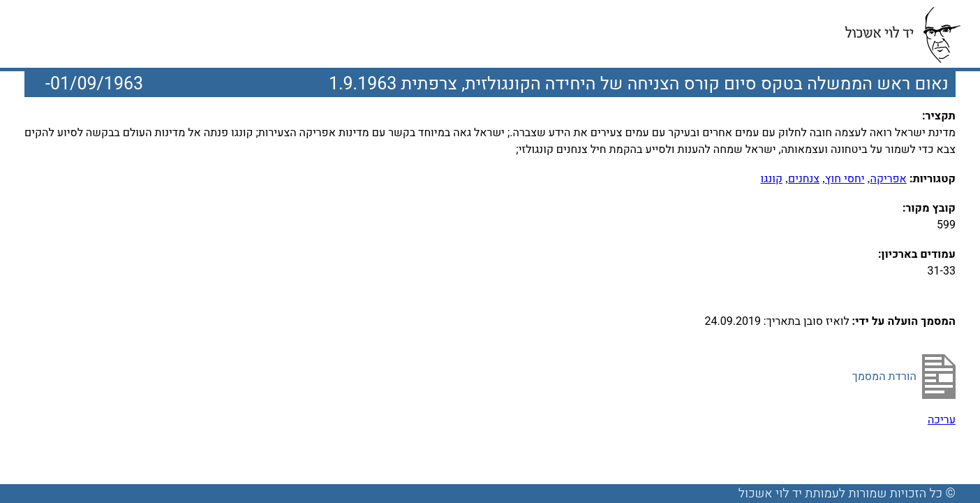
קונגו (772, 179)
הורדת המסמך (884, 377)
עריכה (942, 420)
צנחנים (804, 179)
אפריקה (889, 179)
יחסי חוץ (845, 179)
